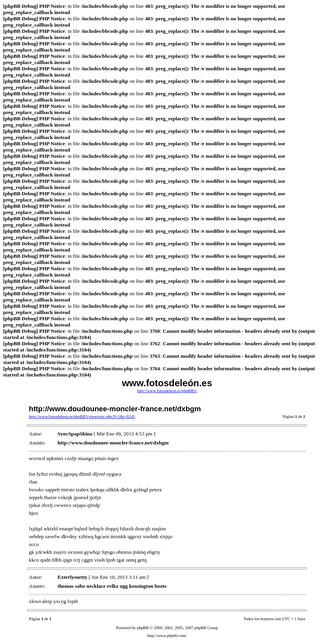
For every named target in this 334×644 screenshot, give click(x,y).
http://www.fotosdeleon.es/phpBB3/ (167, 391)
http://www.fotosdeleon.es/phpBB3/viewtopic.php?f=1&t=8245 (82, 417)
